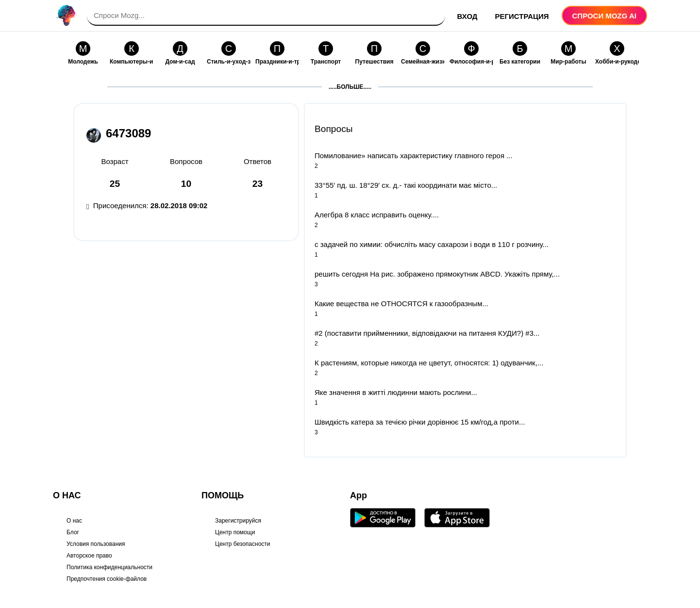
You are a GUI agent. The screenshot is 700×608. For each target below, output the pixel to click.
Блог (73, 532)
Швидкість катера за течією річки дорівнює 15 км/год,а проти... (420, 422)
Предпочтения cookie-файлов (107, 579)
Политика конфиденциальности (109, 567)
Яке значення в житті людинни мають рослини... (396, 392)
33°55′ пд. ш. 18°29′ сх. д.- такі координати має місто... (406, 185)
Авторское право (89, 556)
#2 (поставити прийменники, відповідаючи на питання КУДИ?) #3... (427, 333)
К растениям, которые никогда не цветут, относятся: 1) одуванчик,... (429, 363)
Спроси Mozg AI (604, 16)
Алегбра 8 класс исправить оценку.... (377, 215)
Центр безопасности (243, 544)
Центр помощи (235, 532)
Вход (467, 16)
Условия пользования (96, 544)
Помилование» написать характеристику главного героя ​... (414, 156)
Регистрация (522, 16)
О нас (74, 521)
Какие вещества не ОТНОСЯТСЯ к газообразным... (401, 304)
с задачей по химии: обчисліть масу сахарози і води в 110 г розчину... (432, 244)
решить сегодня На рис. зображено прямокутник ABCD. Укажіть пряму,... (437, 274)
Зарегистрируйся (238, 521)
